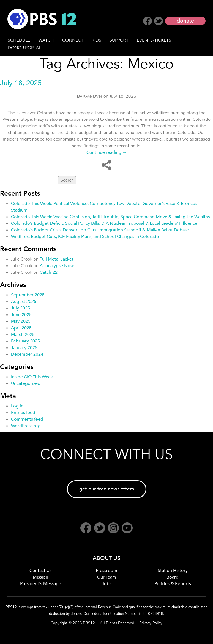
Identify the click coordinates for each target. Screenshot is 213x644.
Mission (40, 577)
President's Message (41, 584)
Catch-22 (49, 272)
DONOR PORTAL (24, 48)
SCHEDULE (19, 40)
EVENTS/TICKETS (154, 40)
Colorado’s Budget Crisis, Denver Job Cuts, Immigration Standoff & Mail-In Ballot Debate (100, 230)
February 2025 (25, 341)
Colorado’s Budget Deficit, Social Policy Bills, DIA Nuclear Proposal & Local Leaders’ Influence (104, 223)
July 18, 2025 (21, 83)
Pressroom (106, 571)
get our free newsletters (107, 489)
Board (173, 577)
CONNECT (73, 40)
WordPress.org (26, 426)
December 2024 (27, 354)
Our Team (106, 577)
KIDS (96, 40)
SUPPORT (119, 40)
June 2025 (21, 315)
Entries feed (23, 413)
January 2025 (24, 348)
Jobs (107, 584)
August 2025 (24, 302)
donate (185, 21)
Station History (173, 571)
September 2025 (28, 295)
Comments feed (27, 419)
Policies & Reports (173, 584)
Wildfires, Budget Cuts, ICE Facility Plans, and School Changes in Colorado (85, 237)
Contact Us (40, 571)
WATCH (46, 40)
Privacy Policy (151, 623)
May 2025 (21, 321)
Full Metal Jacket (57, 259)
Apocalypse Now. (57, 266)
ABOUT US (106, 558)
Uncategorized (26, 383)
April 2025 (21, 328)
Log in (17, 406)
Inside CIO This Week (32, 377)
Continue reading (107, 152)
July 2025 (21, 308)
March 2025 (23, 335)
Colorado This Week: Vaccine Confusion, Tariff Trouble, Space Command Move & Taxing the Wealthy (111, 217)
